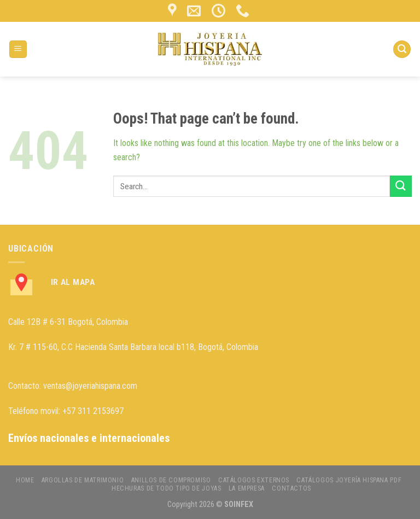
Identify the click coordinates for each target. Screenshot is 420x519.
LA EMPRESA (247, 488)
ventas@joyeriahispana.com (90, 386)
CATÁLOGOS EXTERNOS (254, 480)
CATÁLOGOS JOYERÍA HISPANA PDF (349, 480)
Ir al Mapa (73, 282)
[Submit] (401, 186)
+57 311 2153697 (93, 411)
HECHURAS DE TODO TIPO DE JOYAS (166, 488)
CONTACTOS (291, 488)
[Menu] (18, 49)
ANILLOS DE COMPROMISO (171, 480)
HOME (25, 480)
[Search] (402, 49)
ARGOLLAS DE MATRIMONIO (83, 480)
